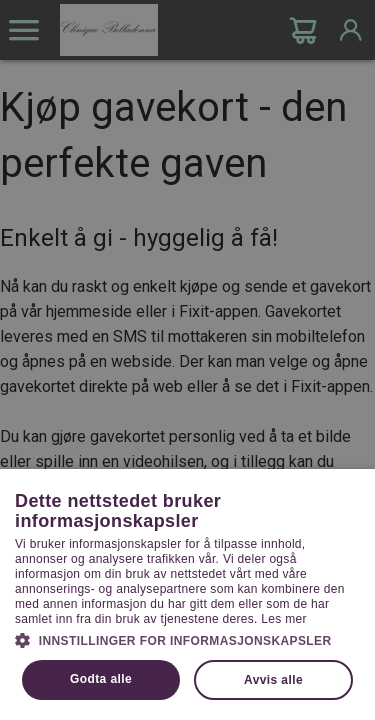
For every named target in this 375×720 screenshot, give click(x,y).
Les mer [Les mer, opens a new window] (283, 619)
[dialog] (187, 360)
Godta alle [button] (101, 679)
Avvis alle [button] (273, 680)
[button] (187, 639)
